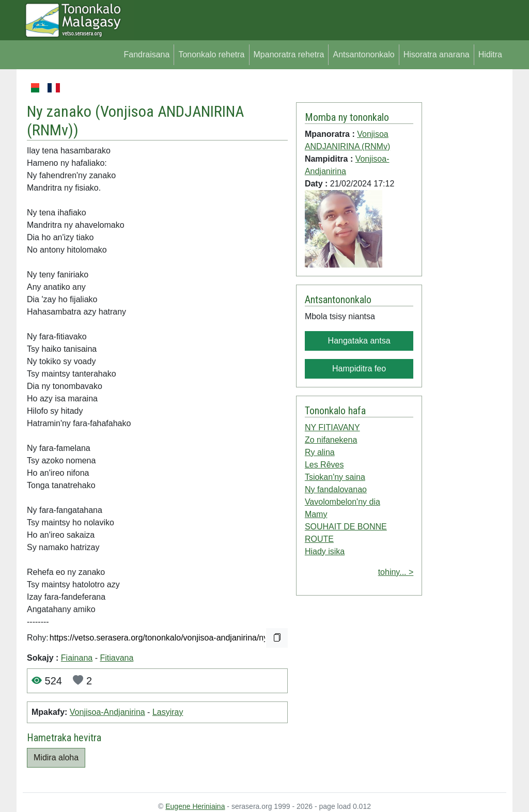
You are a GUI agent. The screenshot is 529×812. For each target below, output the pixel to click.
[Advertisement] (464, 237)
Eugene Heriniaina (195, 806)
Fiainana (77, 658)
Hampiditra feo (359, 369)
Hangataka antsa (359, 341)
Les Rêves (324, 465)
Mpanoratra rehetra (289, 54)
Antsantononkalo (363, 54)
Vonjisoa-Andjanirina (107, 712)
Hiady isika (325, 551)
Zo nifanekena (331, 440)
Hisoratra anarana (437, 54)
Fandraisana (146, 54)
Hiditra (490, 54)
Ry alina (320, 452)
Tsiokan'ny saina (335, 477)
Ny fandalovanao (336, 489)
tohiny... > (396, 572)
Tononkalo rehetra (211, 54)
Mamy (316, 514)
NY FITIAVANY (332, 427)
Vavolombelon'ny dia (343, 502)
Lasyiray (168, 712)
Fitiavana (116, 658)
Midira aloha (56, 758)
